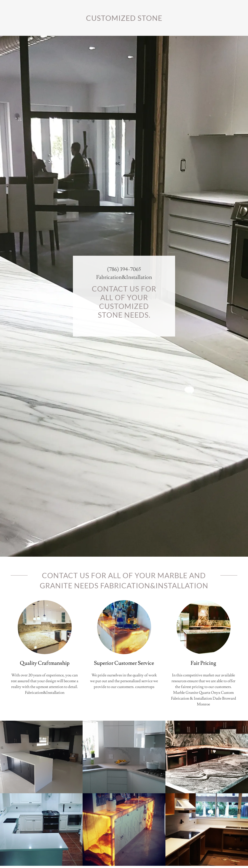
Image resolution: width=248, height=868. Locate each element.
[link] (124, 20)
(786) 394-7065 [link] (124, 269)
